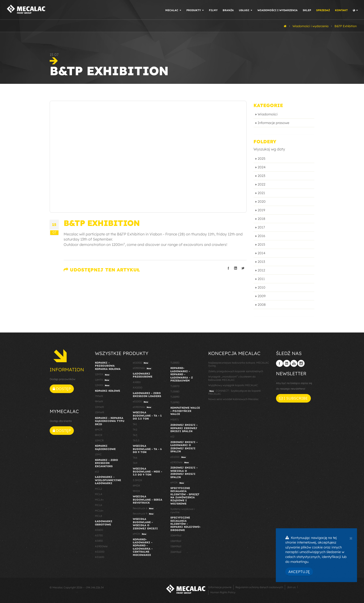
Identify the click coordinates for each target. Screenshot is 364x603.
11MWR (99, 407)
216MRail (176, 552)
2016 (261, 236)
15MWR (99, 412)
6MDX (136, 486)
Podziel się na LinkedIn (236, 268)
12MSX (103, 375)
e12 (97, 472)
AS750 (99, 535)
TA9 (135, 463)
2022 (262, 184)
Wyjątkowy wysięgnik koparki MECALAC (233, 385)
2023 (262, 176)
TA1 (135, 424)
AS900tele (101, 546)
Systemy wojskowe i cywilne (183, 510)
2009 (262, 296)
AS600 (99, 530)
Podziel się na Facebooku (228, 268)
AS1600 (100, 557)
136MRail (176, 541)
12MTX (103, 380)
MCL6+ (99, 511)
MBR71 (175, 420)
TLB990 (175, 402)
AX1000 (138, 388)
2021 (261, 193)
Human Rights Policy (223, 592)
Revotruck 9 (144, 514)
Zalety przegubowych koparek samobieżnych (236, 371)
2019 (261, 210)
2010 (262, 287)
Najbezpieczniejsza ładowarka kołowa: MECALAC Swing (239, 364)
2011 (261, 279)
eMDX (140, 534)
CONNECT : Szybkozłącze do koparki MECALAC (235, 392)
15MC (98, 454)
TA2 (135, 430)
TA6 (135, 458)
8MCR (99, 435)
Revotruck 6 (144, 508)
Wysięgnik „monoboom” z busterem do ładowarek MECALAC (232, 378)
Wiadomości (268, 114)
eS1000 (141, 363)
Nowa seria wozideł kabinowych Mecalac (233, 399)
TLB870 (175, 386)
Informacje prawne (220, 587)
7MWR (99, 396)
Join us (291, 587)
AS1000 (100, 552)
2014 (262, 253)
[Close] (351, 538)
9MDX (136, 491)
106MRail (176, 535)
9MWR (99, 401)
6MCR (99, 430)
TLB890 (175, 397)
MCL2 (98, 489)
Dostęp (62, 389)
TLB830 (175, 363)
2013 (261, 262)
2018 (261, 219)
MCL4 (99, 494)
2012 (261, 270)
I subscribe (293, 398)
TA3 (135, 435)
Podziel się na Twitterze (243, 268)
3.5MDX (137, 480)
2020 (262, 202)
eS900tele (143, 368)
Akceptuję (299, 572)
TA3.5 (136, 440)
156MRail (176, 546)
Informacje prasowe (273, 123)
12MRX (103, 385)
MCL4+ (99, 500)
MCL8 (98, 516)
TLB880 (175, 391)
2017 (261, 227)
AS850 (99, 541)
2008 (262, 305)
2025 (262, 159)
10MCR (99, 440)
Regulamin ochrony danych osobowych (259, 587)
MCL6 (98, 505)
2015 (261, 244)
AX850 (137, 382)
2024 (262, 167)
